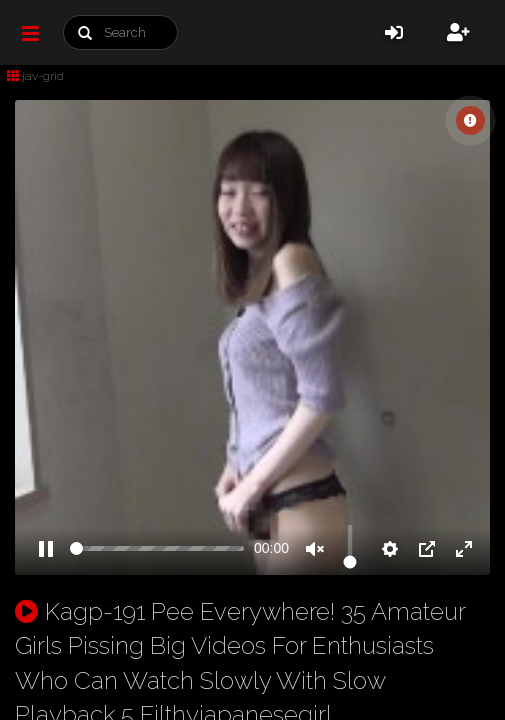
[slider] (157, 548)
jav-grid (35, 76)
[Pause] (46, 549)
